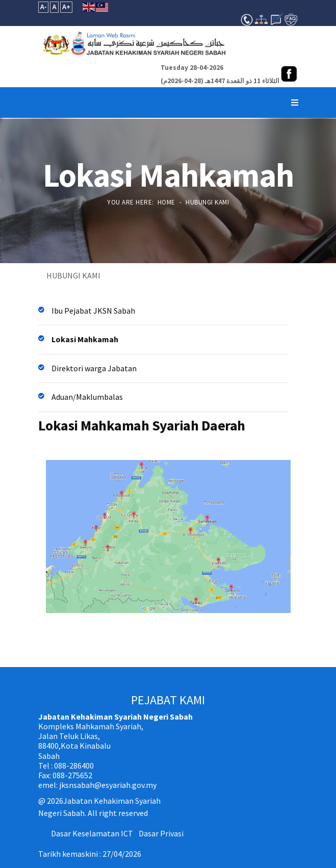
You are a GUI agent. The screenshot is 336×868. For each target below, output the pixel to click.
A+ (66, 7)
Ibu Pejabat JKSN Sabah (93, 311)
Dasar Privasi (161, 833)
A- (44, 7)
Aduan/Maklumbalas (87, 397)
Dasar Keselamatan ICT (92, 833)
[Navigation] (295, 103)
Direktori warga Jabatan (94, 368)
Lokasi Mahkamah (85, 339)
